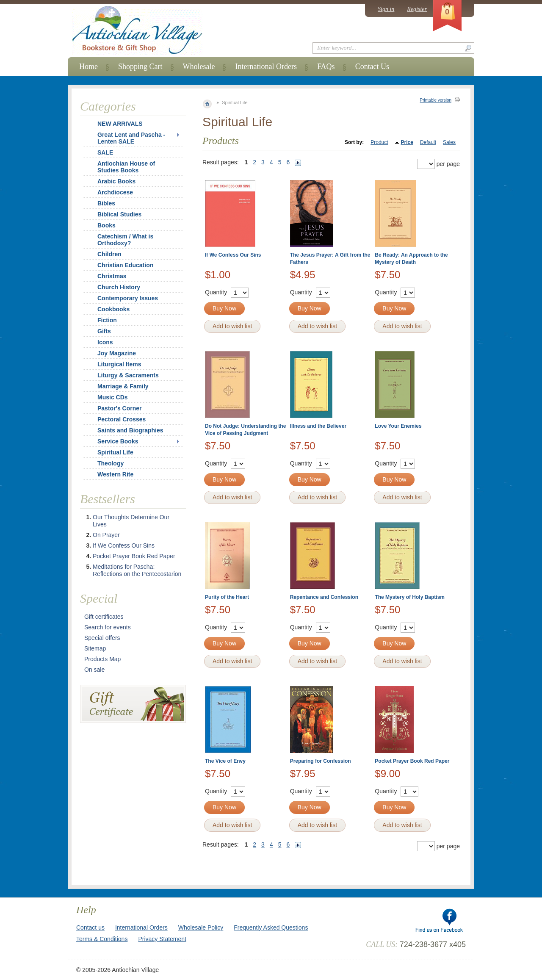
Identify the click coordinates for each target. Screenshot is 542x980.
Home (88, 66)
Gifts (104, 331)
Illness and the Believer (318, 426)
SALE (105, 152)
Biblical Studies (119, 214)
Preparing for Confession (321, 761)
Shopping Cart (140, 66)
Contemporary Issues (128, 298)
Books (106, 225)
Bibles (106, 203)
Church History (119, 287)
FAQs (326, 66)
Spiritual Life (115, 452)
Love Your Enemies (398, 426)
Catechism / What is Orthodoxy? (125, 240)
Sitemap (95, 648)
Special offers (102, 638)
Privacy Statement (162, 939)
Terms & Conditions (102, 939)
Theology (111, 463)
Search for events (108, 627)
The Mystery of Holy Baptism (410, 597)
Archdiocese (115, 192)
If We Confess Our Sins (233, 255)
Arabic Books (116, 181)
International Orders (266, 66)
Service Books (118, 441)
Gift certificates (104, 617)
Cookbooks (113, 309)
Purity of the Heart (227, 597)
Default (428, 142)
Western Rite (115, 474)
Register (417, 9)
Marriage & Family (123, 386)
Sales (449, 142)
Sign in (386, 9)
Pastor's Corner (119, 408)
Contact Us (372, 66)
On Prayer (106, 535)
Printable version (436, 100)
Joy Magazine (117, 353)
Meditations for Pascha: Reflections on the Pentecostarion (137, 570)
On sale (94, 670)
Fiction (107, 320)
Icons (105, 342)
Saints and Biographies (130, 430)
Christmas (106, 276)
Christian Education (125, 265)
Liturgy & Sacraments (128, 375)
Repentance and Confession (324, 597)
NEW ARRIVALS (120, 124)
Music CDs (113, 397)
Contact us (90, 927)
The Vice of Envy (225, 761)
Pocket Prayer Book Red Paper (412, 761)
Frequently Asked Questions (271, 927)
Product (379, 142)
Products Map (102, 659)
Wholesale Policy (201, 927)
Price (407, 142)
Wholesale (199, 66)
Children (109, 254)
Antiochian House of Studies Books (126, 167)
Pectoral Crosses (122, 419)
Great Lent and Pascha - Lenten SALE (131, 138)
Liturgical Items (119, 364)
